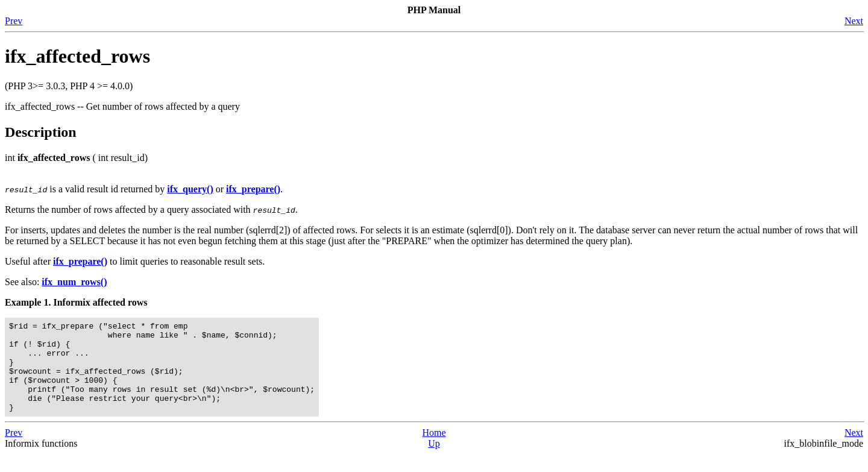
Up (434, 461)
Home (434, 451)
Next (854, 21)
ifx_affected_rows (77, 56)
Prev (14, 21)
